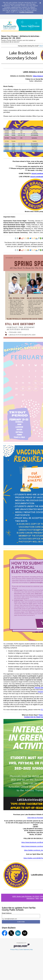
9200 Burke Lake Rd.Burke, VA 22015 (26, 896)
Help (31, 950)
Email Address (7, 913)
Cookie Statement (26, 12)
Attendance (30, 898)
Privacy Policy (14, 950)
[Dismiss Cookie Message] (40, 2)
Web (37, 898)
